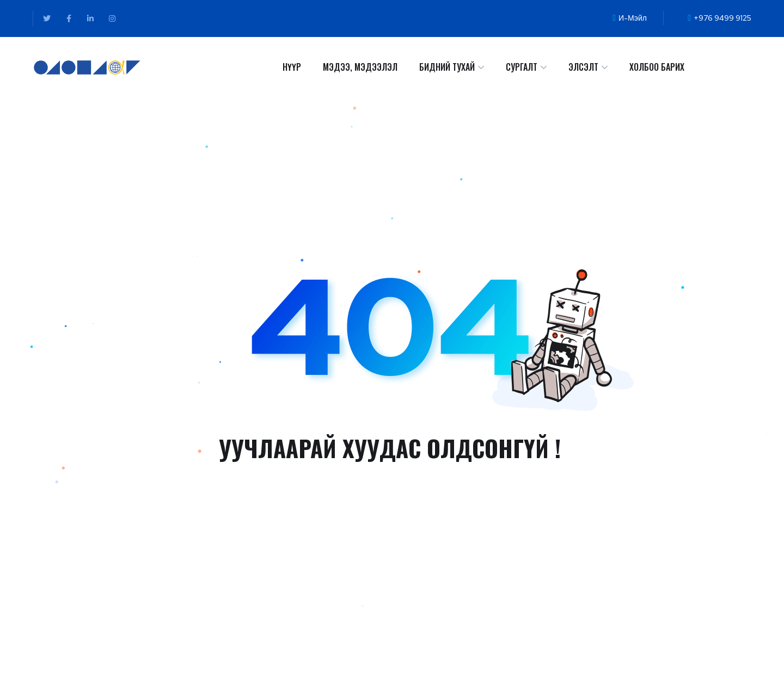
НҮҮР (292, 67)
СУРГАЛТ (522, 67)
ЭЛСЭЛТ (583, 67)
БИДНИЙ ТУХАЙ (447, 67)
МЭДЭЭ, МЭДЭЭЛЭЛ (360, 67)
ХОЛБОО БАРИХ (657, 67)
